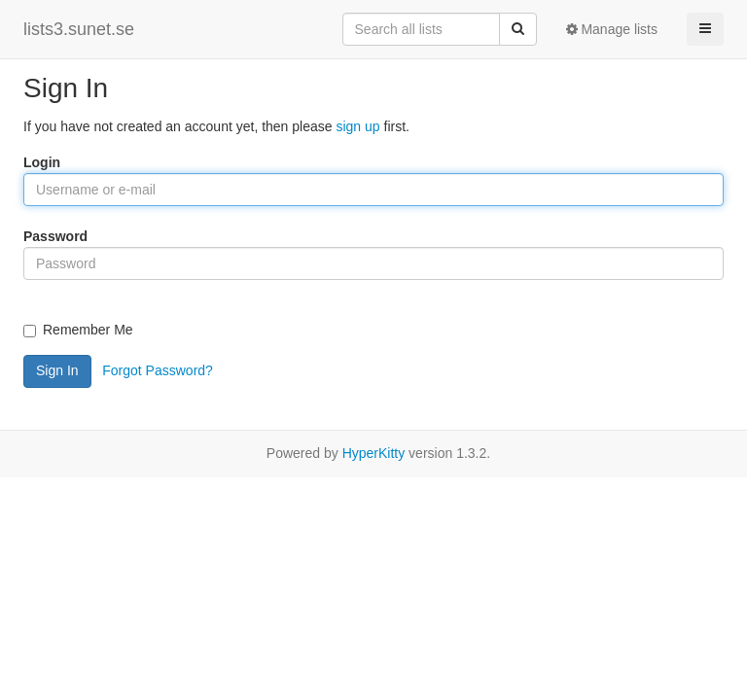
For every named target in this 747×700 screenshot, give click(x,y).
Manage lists (612, 29)
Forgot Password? (158, 370)
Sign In (57, 370)
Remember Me (78, 330)
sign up (357, 126)
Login (42, 162)
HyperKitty (374, 453)
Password (55, 236)
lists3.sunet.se (79, 29)
